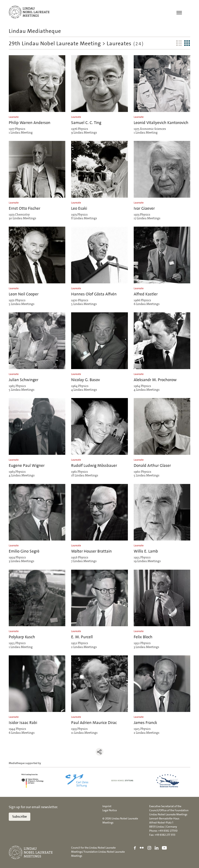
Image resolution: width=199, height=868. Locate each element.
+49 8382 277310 (168, 831)
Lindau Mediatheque (35, 31)
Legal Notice (110, 810)
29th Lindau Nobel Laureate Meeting (55, 44)
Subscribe (20, 817)
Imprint (107, 806)
